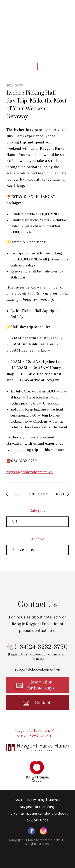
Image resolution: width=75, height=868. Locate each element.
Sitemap (54, 800)
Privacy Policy (35, 800)
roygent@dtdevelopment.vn (30, 472)
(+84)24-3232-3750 (41, 651)
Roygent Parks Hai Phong (37, 807)
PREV (14, 494)
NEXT (60, 494)
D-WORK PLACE (37, 820)
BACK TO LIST (37, 494)
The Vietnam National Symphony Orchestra (38, 814)
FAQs (18, 800)
